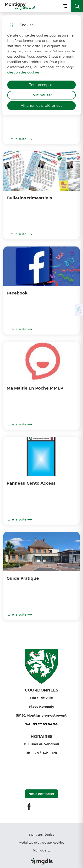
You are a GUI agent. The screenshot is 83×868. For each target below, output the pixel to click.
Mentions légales (42, 835)
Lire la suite (20, 139)
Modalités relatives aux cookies (41, 842)
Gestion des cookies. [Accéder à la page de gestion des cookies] (24, 72)
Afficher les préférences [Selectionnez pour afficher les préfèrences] (41, 106)
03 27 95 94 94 (45, 724)
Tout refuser (41, 95)
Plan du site (42, 850)
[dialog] (41, 65)
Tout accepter (41, 85)
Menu (65, 6)
